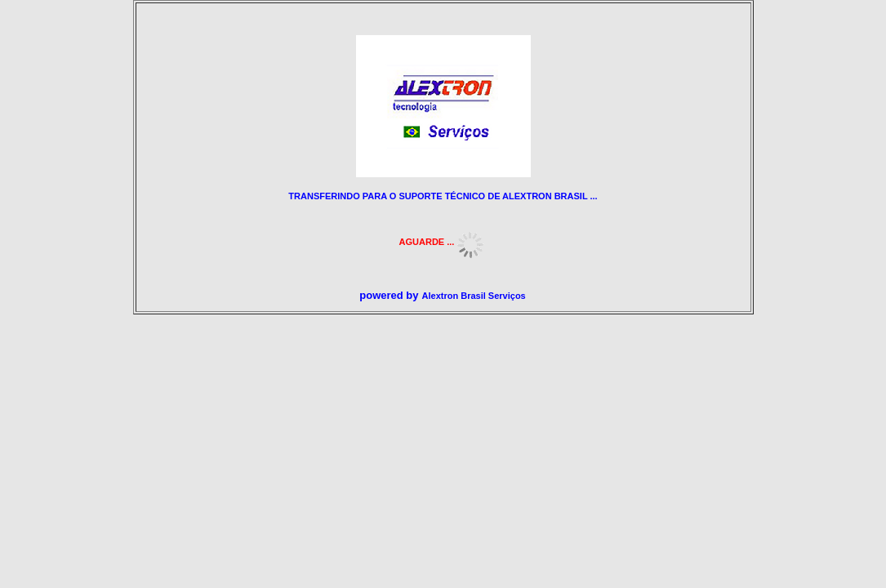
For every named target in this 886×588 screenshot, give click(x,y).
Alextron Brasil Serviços (474, 296)
